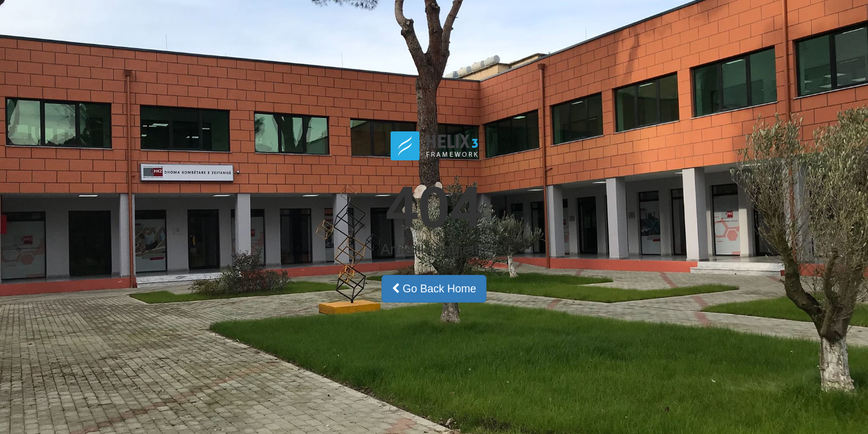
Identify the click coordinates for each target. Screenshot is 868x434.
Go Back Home (434, 289)
